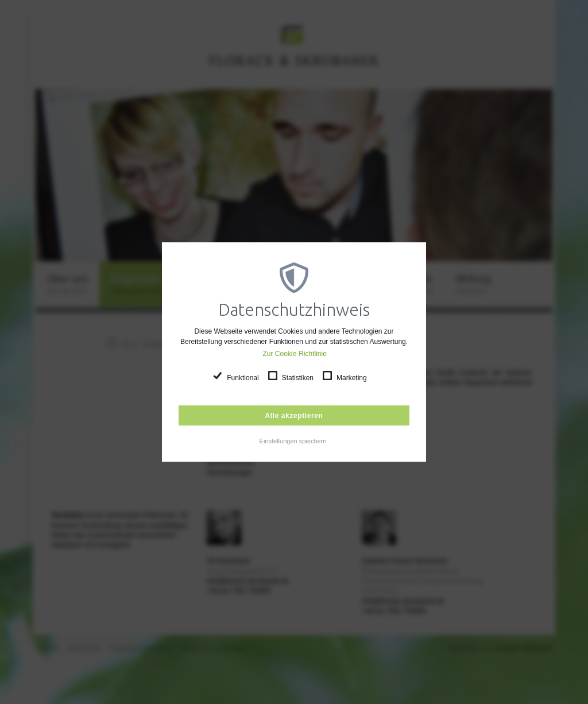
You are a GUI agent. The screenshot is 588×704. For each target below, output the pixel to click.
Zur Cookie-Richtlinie (295, 354)
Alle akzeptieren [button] (294, 416)
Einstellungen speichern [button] (293, 441)
